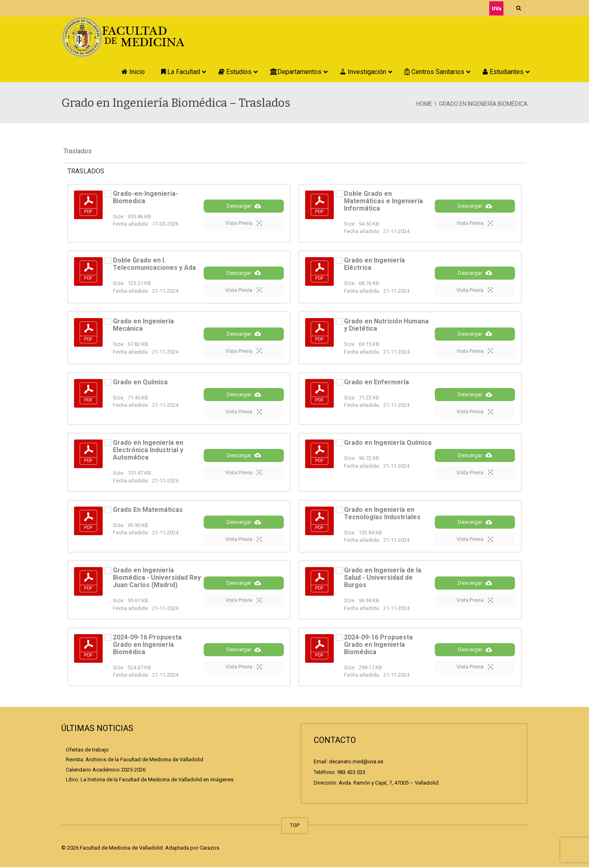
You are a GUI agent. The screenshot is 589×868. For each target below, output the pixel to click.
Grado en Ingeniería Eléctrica (374, 264)
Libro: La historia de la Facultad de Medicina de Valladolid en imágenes (150, 780)
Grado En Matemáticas (148, 510)
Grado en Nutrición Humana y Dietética (386, 325)
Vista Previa (244, 223)
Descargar (244, 206)
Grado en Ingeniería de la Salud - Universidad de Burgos (383, 578)
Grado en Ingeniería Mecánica (143, 325)
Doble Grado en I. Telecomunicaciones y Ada (154, 264)
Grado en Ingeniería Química (388, 443)
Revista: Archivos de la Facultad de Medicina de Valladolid (135, 760)
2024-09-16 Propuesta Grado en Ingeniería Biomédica (147, 645)
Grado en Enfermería (377, 382)
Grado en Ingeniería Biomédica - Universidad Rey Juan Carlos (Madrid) (157, 578)
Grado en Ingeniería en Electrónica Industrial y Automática (148, 450)
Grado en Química (140, 382)
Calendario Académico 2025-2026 (106, 770)
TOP (295, 826)
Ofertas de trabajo (87, 750)
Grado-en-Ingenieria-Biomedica (145, 197)
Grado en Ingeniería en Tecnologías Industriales (382, 514)
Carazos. (210, 849)
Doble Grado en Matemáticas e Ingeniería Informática (383, 201)
